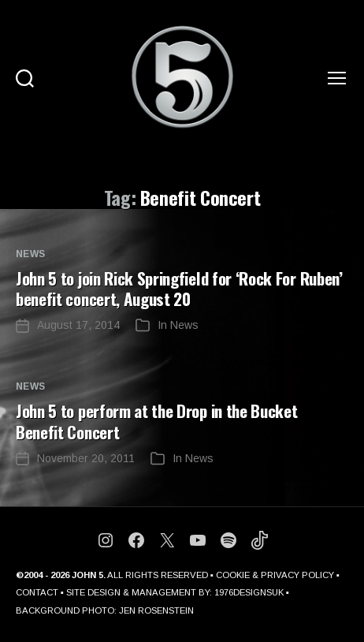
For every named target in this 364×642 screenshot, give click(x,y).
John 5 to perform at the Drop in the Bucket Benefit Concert (156, 421)
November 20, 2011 (86, 458)
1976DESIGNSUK (249, 592)
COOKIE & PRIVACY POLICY (275, 575)
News (31, 254)
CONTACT (37, 592)
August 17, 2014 (78, 325)
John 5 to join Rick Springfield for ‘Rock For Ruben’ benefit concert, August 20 (179, 288)
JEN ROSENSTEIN (156, 610)
